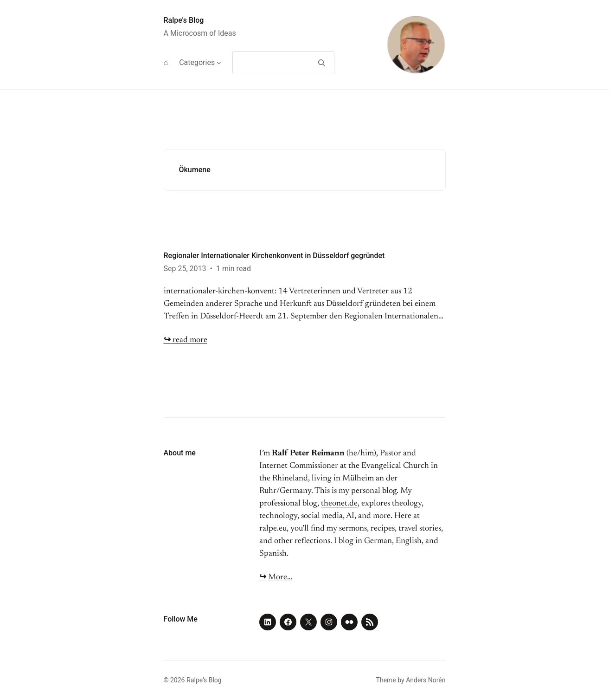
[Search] (322, 63)
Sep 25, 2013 (185, 269)
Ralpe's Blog (184, 20)
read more (186, 340)
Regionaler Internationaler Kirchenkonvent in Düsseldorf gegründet (274, 256)
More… (280, 577)
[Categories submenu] (219, 63)
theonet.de (339, 504)
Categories (197, 62)
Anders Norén (426, 680)
